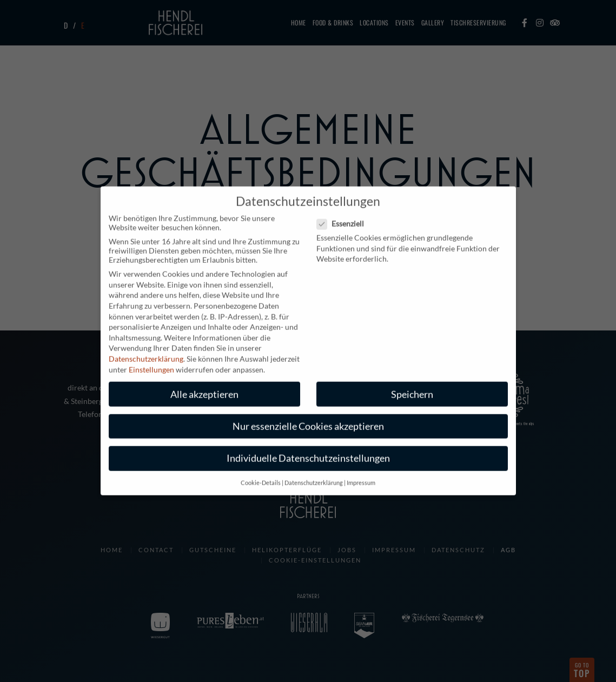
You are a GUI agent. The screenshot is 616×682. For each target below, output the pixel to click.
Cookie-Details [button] (261, 474)
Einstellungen (151, 360)
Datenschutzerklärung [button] (314, 474)
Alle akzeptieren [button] (204, 385)
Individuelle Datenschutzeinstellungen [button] (308, 449)
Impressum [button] (361, 474)
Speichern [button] (412, 385)
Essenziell (344, 215)
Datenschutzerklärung (146, 350)
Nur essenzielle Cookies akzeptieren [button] (308, 417)
